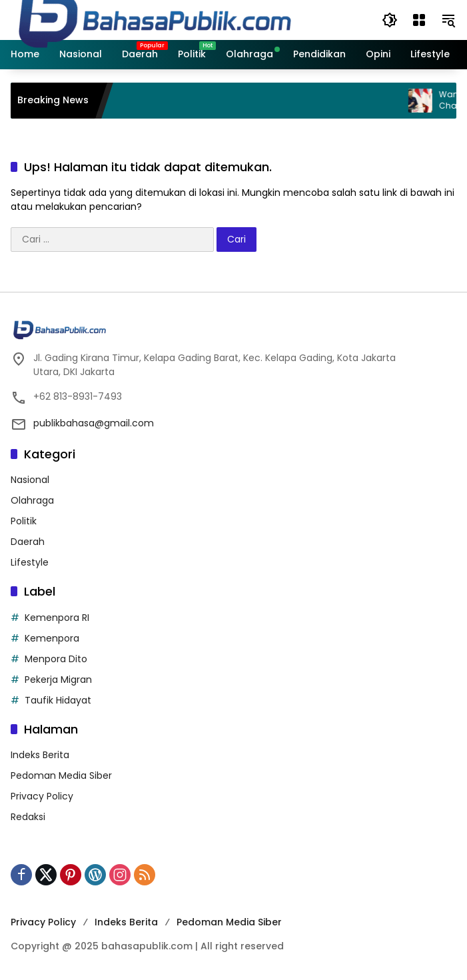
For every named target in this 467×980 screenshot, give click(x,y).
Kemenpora (52, 638)
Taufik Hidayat (58, 700)
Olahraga (32, 500)
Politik (24, 521)
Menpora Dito (56, 659)
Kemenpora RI (57, 618)
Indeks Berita (40, 755)
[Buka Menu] (419, 20)
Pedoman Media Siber (61, 775)
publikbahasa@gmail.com (94, 423)
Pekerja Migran (58, 680)
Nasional (30, 480)
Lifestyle (30, 562)
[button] (390, 20)
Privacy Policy (42, 796)
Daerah (28, 542)
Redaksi (28, 817)
